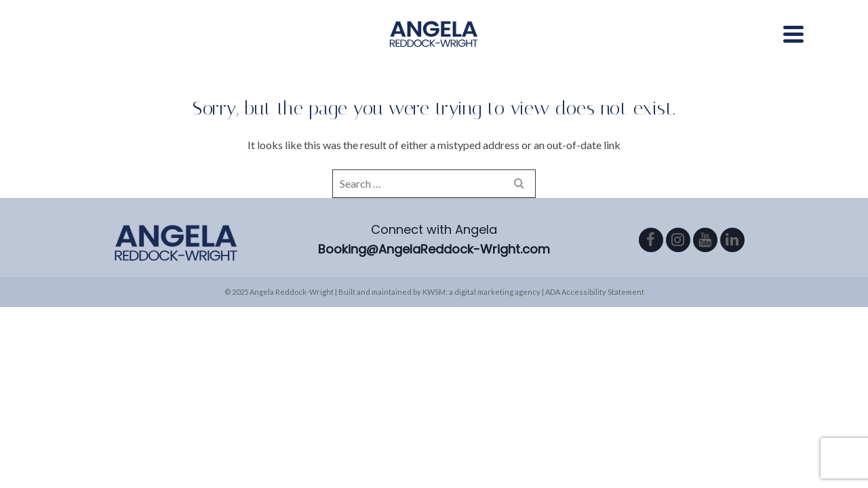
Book (720, 47)
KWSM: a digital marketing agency (481, 322)
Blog (675, 47)
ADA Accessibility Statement (595, 322)
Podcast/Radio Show (582, 47)
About (290, 47)
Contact (776, 47)
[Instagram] (678, 270)
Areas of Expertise (437, 47)
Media (340, 47)
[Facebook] (651, 270)
